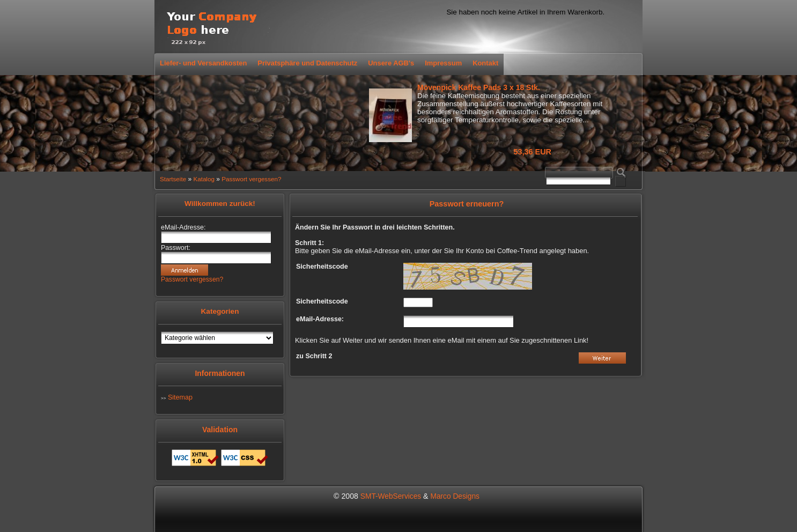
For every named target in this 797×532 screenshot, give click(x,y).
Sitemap (180, 397)
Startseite (173, 179)
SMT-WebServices (391, 496)
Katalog (204, 179)
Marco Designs (455, 496)
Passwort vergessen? (251, 179)
